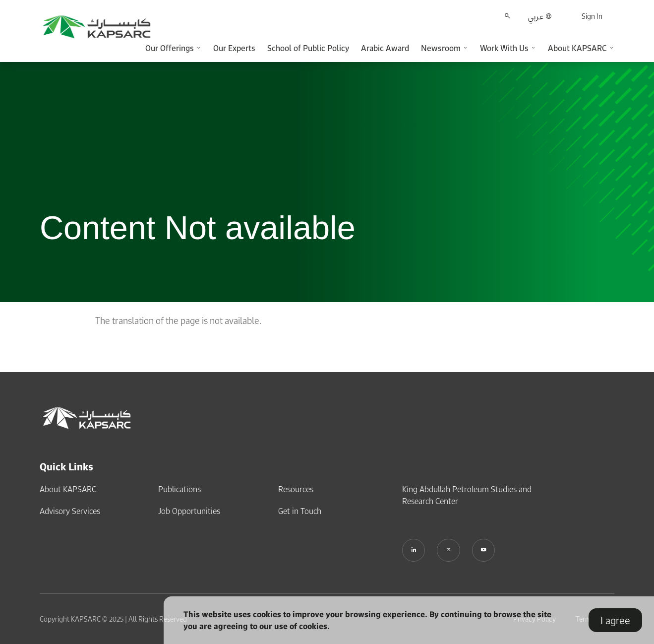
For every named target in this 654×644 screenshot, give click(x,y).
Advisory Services (70, 510)
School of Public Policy (308, 48)
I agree (615, 620)
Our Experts (234, 48)
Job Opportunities (189, 510)
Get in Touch (300, 510)
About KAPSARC (68, 488)
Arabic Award (385, 48)
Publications (179, 488)
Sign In (592, 16)
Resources (296, 488)
